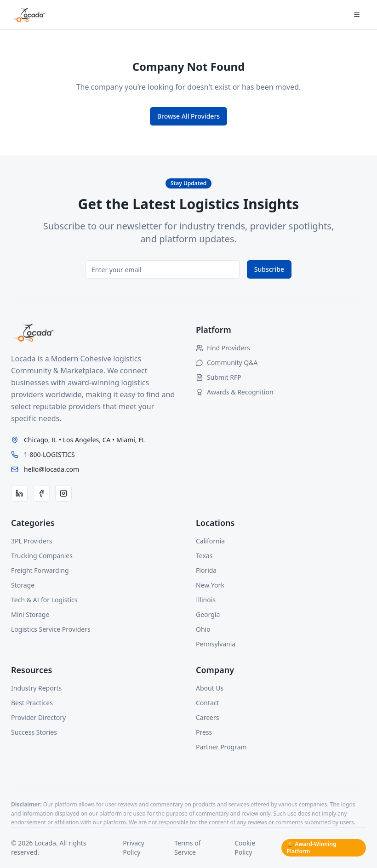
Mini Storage (30, 614)
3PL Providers (31, 541)
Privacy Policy (134, 848)
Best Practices (32, 703)
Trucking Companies (42, 556)
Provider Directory (38, 717)
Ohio (203, 629)
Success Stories (34, 732)
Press (204, 732)
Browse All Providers (188, 116)
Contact (208, 703)
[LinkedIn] (19, 493)
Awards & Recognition (235, 392)
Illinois (206, 600)
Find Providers (223, 348)
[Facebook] (41, 493)
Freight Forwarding (40, 570)
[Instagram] (63, 493)
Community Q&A (227, 363)
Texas (204, 556)
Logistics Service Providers (51, 629)
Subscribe (269, 269)
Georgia (208, 614)
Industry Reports (36, 688)
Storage (23, 585)
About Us (210, 688)
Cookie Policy (245, 848)
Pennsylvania (216, 644)
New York (210, 585)
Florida (206, 570)
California (210, 541)
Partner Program (221, 747)
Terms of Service (187, 848)
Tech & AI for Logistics (44, 600)
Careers (207, 717)
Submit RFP (219, 377)
